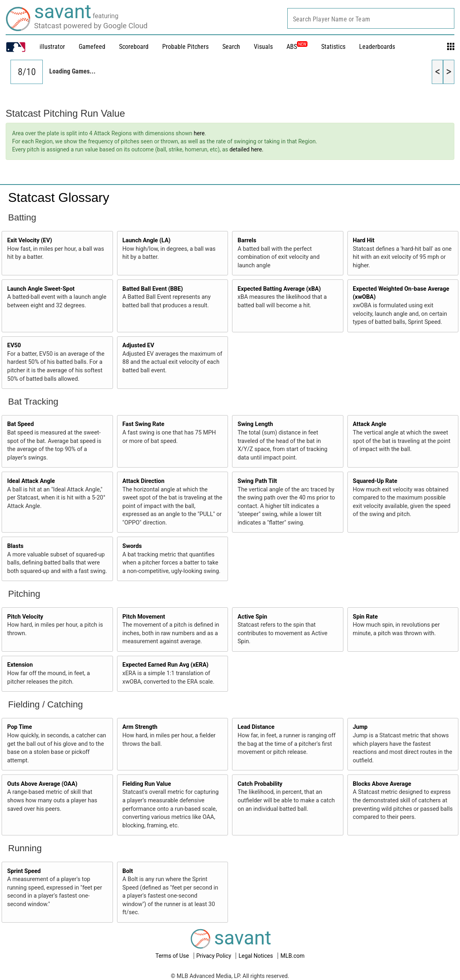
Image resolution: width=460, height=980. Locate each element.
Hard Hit (364, 240)
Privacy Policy (215, 956)
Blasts (15, 546)
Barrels (247, 240)
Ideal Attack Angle (31, 481)
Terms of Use (173, 956)
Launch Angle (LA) (146, 240)
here (199, 133)
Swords (132, 546)
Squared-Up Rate (375, 481)
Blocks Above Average (382, 784)
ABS (297, 47)
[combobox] (371, 18)
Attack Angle (369, 424)
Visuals (263, 47)
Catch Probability (260, 784)
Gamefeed (92, 47)
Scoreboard (134, 47)
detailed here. (247, 149)
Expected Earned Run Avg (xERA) (165, 665)
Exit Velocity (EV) (30, 240)
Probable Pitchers (185, 47)
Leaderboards (377, 47)
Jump (360, 727)
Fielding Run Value (146, 784)
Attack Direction (143, 481)
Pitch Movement (144, 617)
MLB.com (293, 956)
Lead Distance (256, 727)
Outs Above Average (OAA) (42, 784)
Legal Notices (256, 956)
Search (231, 47)
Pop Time (20, 727)
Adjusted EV (138, 345)
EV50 (14, 345)
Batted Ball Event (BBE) (153, 289)
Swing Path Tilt (257, 481)
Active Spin (252, 617)
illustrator (52, 47)
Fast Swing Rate (143, 424)
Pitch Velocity (25, 617)
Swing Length (255, 424)
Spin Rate (365, 617)
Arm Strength (140, 727)
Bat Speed (21, 424)
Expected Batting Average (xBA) (279, 289)
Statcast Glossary (59, 197)
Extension (20, 665)
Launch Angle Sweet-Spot (41, 289)
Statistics (333, 47)
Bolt (128, 871)
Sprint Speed (24, 871)
